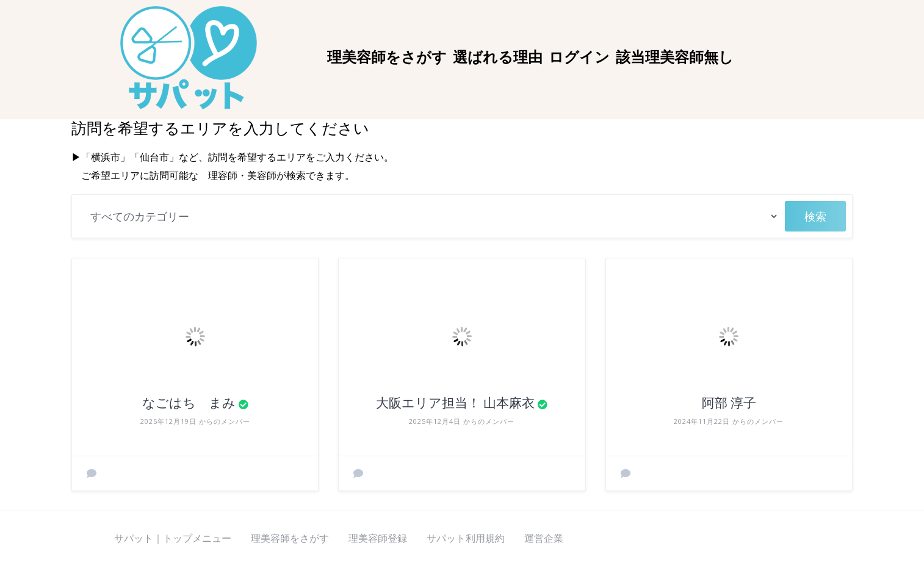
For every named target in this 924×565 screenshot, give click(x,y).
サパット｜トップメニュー (173, 538)
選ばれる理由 (498, 57)
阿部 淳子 (729, 403)
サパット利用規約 (466, 538)
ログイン (579, 57)
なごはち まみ (189, 403)
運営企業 (544, 538)
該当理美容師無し (675, 57)
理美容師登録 (378, 538)
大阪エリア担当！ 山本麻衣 (455, 403)
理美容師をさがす (387, 57)
